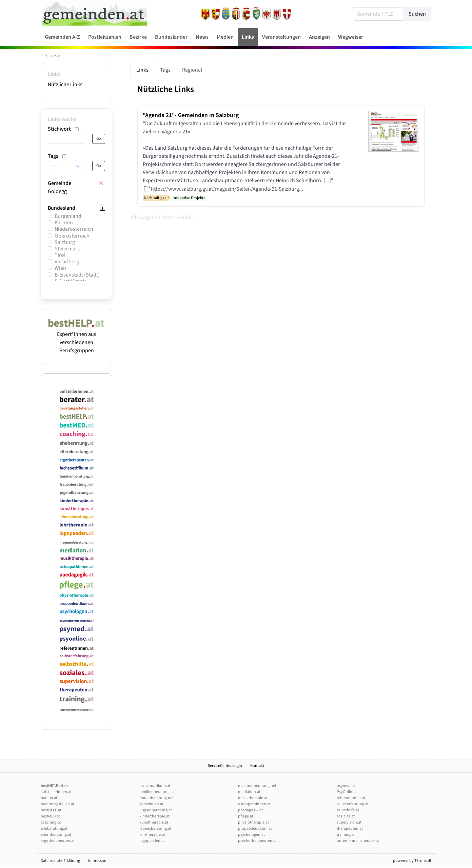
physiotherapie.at (253, 822)
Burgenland (68, 216)
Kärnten (64, 223)
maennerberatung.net (257, 786)
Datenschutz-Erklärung (60, 861)
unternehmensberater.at (358, 841)
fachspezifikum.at (155, 786)
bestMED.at (50, 816)
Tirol (60, 255)
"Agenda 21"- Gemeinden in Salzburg (191, 115)
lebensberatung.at (155, 828)
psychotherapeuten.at (257, 841)
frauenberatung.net (156, 798)
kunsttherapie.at (154, 822)
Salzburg (65, 242)
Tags (165, 70)
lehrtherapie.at (152, 835)
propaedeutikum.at (255, 828)
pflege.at (246, 816)
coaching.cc (51, 822)
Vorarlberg (67, 262)
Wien (60, 268)
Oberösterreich (72, 236)
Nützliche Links (65, 84)
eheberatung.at (54, 828)
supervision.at (349, 822)
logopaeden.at (152, 841)
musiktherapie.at (253, 798)
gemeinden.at (151, 804)
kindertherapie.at (154, 816)
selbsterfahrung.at (353, 804)
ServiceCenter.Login (225, 766)
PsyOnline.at (348, 792)
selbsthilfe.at (348, 810)
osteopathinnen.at (254, 804)
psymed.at (346, 786)
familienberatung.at (157, 792)
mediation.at (249, 792)
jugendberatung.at (156, 810)
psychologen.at (251, 835)
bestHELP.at (51, 810)
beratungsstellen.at (57, 804)
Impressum (98, 861)
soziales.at (346, 816)
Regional (192, 70)
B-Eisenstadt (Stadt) (77, 275)
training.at (346, 835)
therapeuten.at (350, 828)
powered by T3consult (412, 861)
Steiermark (67, 249)
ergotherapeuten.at (58, 841)
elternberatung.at (56, 835)
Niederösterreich (74, 229)
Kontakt (257, 766)
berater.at (49, 798)
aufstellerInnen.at (56, 792)
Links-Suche (62, 119)
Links (56, 56)
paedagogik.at (250, 810)
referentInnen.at (351, 798)
